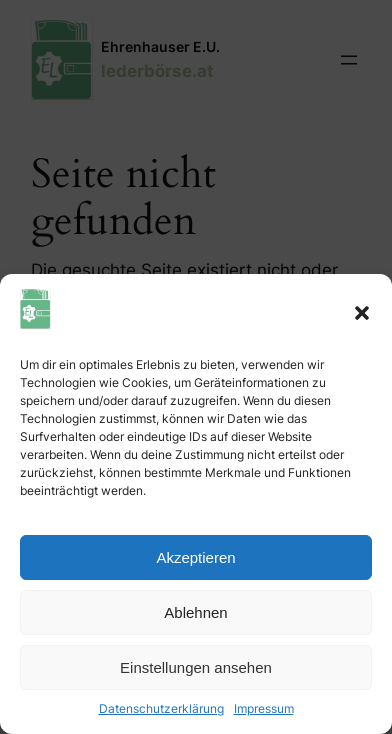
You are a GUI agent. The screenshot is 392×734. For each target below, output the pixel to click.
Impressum (264, 708)
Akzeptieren (195, 557)
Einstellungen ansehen (196, 667)
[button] (362, 313)
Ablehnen (195, 612)
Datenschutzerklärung (161, 708)
